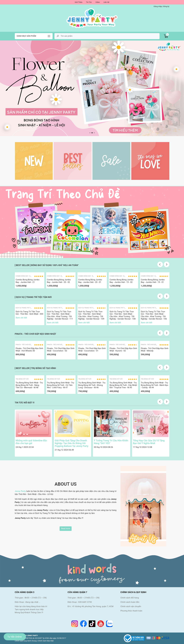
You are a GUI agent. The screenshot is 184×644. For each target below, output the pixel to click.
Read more (66, 528)
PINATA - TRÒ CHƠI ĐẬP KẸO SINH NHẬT (35, 334)
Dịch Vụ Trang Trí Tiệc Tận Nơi (27, 308)
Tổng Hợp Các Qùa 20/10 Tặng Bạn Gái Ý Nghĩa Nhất (149, 442)
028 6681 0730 (85, 602)
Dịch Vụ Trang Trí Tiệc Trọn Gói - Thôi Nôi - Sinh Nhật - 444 (29, 313)
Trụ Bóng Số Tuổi (22, 379)
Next (167, 264)
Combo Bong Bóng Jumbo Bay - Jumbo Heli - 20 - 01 (90, 281)
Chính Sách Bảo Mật (46, 641)
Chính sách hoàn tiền (130, 602)
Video (98, 2)
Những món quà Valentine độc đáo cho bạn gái (31, 442)
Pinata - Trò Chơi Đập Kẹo (25, 345)
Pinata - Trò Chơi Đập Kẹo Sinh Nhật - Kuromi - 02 (123, 350)
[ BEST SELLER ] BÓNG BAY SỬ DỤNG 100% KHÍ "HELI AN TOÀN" (47, 265)
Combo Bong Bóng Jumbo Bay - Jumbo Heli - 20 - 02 (59, 281)
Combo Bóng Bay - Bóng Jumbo (27, 276)
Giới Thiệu (79, 2)
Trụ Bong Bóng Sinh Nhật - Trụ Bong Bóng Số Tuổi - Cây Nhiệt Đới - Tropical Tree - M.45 (123, 385)
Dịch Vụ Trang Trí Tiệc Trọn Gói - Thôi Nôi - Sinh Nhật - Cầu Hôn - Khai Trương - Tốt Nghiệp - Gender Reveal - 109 (91, 315)
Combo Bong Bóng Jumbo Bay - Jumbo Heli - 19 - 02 (122, 281)
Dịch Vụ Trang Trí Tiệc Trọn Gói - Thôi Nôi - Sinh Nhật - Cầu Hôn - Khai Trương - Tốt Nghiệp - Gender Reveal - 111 (60, 315)
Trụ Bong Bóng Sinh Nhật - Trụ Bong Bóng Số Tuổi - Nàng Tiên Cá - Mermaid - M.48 (29, 385)
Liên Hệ (106, 2)
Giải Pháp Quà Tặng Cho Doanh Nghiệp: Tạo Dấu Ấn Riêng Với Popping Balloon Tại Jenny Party (72, 443)
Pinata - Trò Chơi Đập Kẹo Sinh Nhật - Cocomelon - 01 (92, 350)
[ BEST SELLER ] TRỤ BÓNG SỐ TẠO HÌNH (35, 368)
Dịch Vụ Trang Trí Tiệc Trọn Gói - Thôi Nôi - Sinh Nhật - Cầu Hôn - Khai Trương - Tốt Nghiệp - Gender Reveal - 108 (123, 315)
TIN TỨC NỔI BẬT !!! (25, 403)
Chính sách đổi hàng (130, 598)
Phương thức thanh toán (131, 611)
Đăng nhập (158, 6)
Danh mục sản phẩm (26, 36)
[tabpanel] (92, 88)
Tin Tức (89, 2)
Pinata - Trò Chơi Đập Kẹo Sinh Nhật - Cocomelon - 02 (61, 350)
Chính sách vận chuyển (131, 606)
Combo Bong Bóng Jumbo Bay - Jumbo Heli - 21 (28, 281)
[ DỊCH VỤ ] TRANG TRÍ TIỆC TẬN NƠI (33, 297)
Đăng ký (166, 6)
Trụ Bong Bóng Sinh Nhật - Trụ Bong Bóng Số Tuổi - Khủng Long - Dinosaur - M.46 (92, 385)
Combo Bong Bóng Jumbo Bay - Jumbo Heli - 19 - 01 (153, 281)
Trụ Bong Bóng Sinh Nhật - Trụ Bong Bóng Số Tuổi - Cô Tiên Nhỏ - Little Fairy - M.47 (61, 385)
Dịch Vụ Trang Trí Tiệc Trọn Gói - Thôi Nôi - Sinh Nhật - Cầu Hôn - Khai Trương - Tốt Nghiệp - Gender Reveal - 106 (154, 315)
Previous (160, 264)
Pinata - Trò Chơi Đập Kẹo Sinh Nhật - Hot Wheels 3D (29, 350)
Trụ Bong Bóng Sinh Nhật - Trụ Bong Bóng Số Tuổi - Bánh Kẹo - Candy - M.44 (155, 385)
